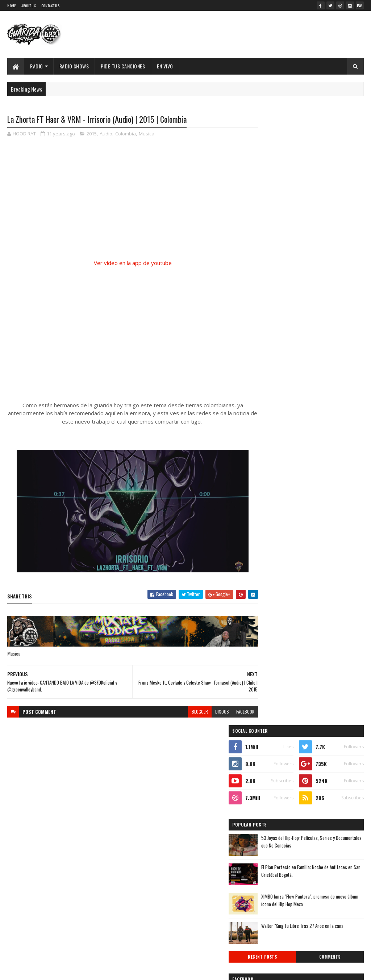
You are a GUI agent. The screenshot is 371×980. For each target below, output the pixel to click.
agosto (271, 767)
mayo (269, 796)
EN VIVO (165, 66)
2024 (271, 626)
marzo (270, 816)
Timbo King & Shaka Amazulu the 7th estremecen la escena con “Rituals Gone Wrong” (307, 427)
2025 (271, 616)
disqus (209, 712)
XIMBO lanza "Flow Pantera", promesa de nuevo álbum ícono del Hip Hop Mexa (326, 301)
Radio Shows (74, 66)
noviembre (275, 737)
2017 (270, 697)
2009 (271, 899)
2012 (270, 869)
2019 (270, 677)
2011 (270, 879)
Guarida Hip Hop (129, 970)
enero (270, 836)
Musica (147, 134)
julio (268, 776)
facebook (232, 712)
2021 (270, 657)
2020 (271, 667)
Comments (337, 357)
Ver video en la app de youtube (126, 263)
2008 (271, 910)
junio (269, 786)
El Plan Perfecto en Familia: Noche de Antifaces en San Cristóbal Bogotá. (323, 271)
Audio (106, 134)
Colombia (126, 134)
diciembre (275, 727)
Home (11, 6)
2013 (270, 858)
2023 (271, 636)
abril (269, 806)
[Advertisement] (126, 335)
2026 (271, 605)
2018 (270, 687)
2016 (270, 708)
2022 (271, 646)
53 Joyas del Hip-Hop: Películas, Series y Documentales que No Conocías (326, 242)
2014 (271, 848)
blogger (187, 712)
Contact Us (50, 6)
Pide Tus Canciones (123, 66)
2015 (92, 134)
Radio (37, 66)
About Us (29, 6)
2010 (270, 889)
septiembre (276, 757)
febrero (272, 826)
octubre (272, 747)
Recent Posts (283, 357)
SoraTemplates (71, 970)
